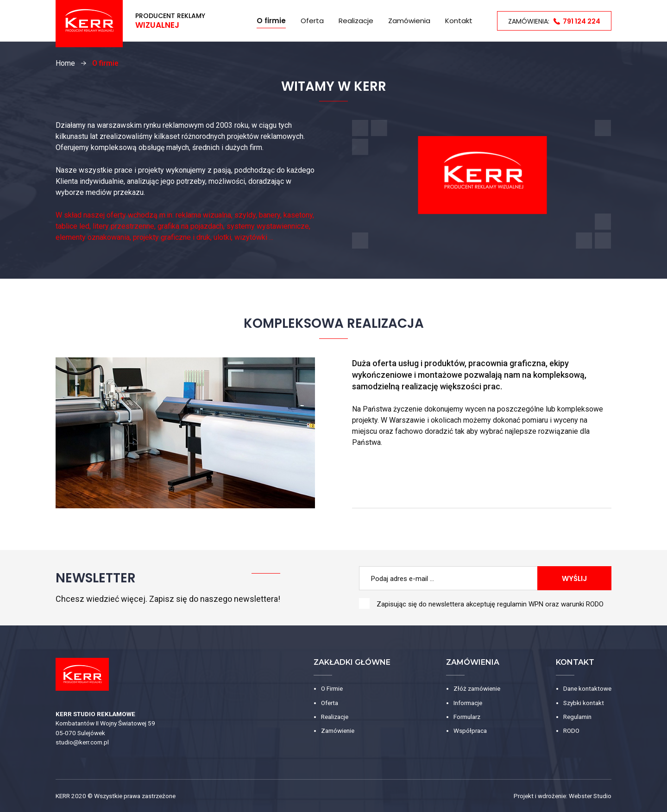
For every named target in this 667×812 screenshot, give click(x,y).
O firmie (271, 21)
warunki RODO (582, 604)
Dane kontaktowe (587, 688)
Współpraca (470, 731)
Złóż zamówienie (477, 688)
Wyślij (574, 578)
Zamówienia (409, 21)
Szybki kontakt (584, 703)
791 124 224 (582, 21)
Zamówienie (338, 731)
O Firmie (332, 688)
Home (236, 21)
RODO (571, 731)
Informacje (468, 703)
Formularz (467, 717)
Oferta (312, 21)
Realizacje (356, 21)
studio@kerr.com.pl (82, 742)
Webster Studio (590, 796)
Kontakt (459, 21)
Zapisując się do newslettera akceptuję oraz (490, 604)
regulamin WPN (520, 604)
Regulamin (577, 717)
